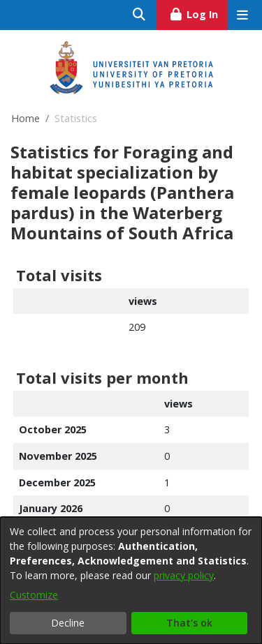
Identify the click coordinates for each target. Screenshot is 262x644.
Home (26, 118)
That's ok (189, 623)
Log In (198, 13)
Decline (68, 623)
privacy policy (184, 575)
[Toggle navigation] (242, 15)
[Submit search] (139, 15)
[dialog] (131, 581)
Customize (34, 595)
